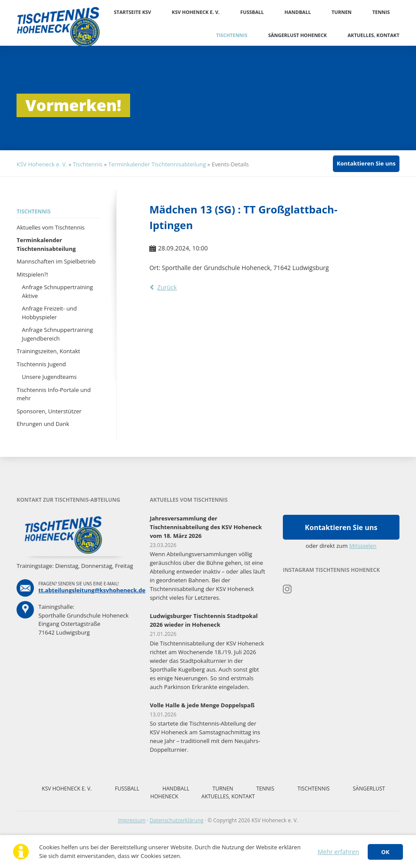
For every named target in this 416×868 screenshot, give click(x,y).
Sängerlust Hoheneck (297, 35)
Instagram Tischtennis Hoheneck (287, 589)
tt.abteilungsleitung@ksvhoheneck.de (92, 590)
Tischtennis (232, 35)
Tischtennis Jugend (41, 364)
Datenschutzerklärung (177, 820)
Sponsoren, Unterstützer (49, 411)
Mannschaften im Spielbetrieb (56, 261)
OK (385, 852)
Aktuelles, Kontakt (374, 35)
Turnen (342, 12)
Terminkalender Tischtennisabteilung (157, 164)
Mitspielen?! (32, 274)
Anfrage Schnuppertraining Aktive (57, 291)
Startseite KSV (133, 12)
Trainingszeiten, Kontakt (48, 351)
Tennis (381, 12)
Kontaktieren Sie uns (366, 163)
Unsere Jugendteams (49, 377)
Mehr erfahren (338, 852)
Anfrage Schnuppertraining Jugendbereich (57, 334)
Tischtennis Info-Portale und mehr (54, 394)
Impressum (132, 820)
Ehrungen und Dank (43, 424)
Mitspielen (363, 546)
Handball (298, 12)
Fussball (252, 12)
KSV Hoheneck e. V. (196, 12)
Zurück (167, 287)
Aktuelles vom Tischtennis (50, 227)
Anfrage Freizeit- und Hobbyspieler (49, 313)
